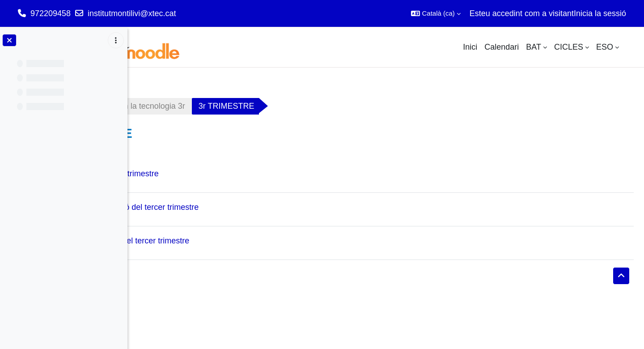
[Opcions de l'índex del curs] (116, 40)
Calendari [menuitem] (502, 47)
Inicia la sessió (600, 13)
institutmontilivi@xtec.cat (132, 13)
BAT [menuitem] (534, 47)
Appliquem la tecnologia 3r (237, 106)
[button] (436, 13)
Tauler (155, 106)
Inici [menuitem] (470, 47)
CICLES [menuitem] (569, 47)
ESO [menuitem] (605, 47)
